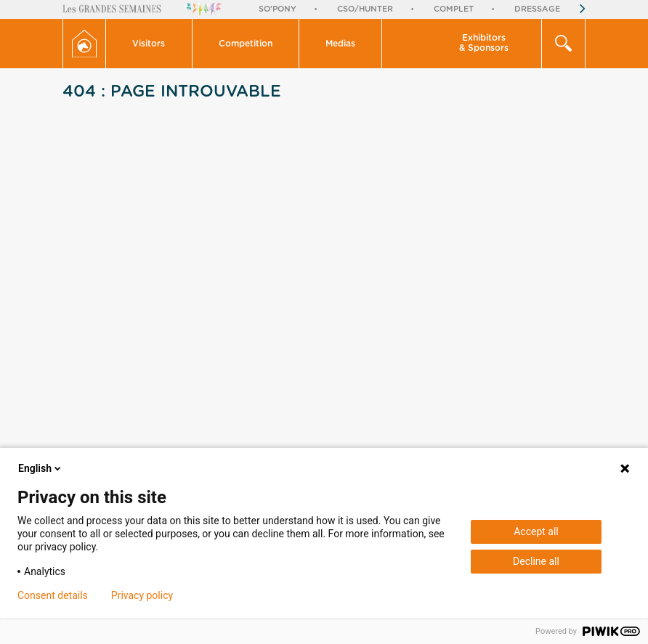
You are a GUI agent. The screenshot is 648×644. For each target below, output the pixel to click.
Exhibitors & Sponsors (484, 43)
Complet (454, 9)
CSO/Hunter (365, 9)
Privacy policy (142, 595)
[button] (149, 44)
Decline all (536, 561)
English (41, 468)
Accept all (536, 531)
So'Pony (278, 9)
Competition (246, 44)
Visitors (149, 44)
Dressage (537, 9)
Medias (340, 44)
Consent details (53, 595)
